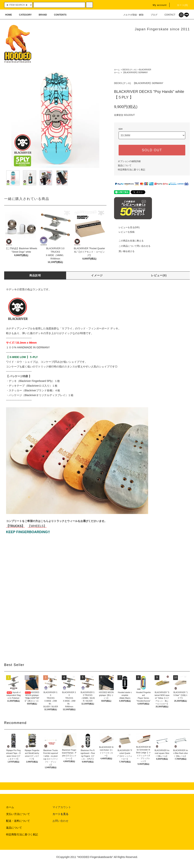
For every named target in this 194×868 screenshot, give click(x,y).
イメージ (97, 275)
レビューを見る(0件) (127, 227)
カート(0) (180, 5)
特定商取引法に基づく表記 (131, 170)
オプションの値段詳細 (129, 161)
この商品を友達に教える (129, 241)
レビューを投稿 (124, 232)
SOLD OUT (152, 150)
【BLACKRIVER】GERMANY (135, 72)
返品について (125, 165)
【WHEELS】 (37, 526)
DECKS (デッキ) (129, 70)
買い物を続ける (124, 251)
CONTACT (168, 15)
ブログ (152, 15)
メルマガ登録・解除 (131, 15)
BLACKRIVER (145, 70)
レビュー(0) (159, 275)
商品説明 (35, 275)
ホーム (117, 70)
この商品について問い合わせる (132, 246)
